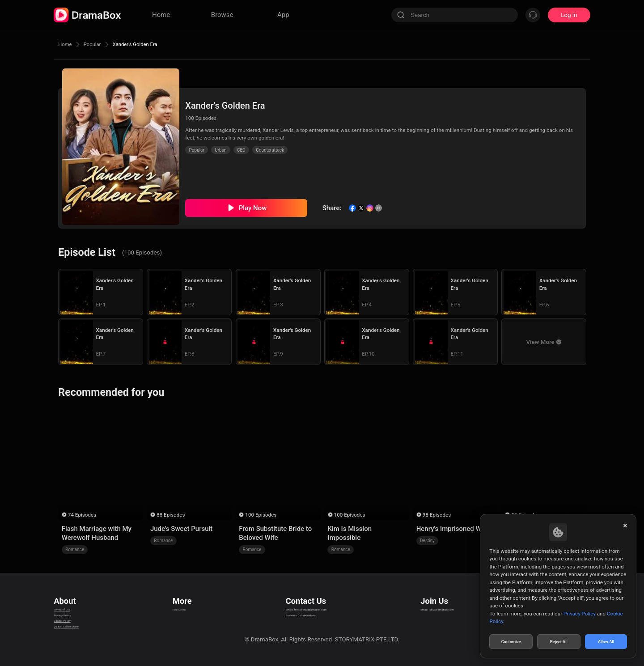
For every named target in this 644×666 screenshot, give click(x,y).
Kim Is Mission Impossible (350, 533)
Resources (184, 603)
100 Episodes (261, 515)
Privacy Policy (72, 614)
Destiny (427, 541)
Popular (100, 44)
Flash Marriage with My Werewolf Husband (97, 533)
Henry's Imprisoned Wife (453, 529)
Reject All (559, 641)
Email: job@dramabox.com (449, 603)
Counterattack (270, 150)
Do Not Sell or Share (80, 636)
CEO (241, 150)
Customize (511, 641)
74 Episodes (82, 515)
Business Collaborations (294, 614)
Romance (75, 549)
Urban (220, 150)
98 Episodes (437, 515)
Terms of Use (71, 603)
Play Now (253, 208)
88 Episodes (171, 515)
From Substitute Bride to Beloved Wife (275, 533)
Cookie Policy (72, 625)
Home (67, 44)
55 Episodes (525, 515)
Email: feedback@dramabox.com (306, 603)
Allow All (606, 641)
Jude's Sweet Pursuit (181, 529)
